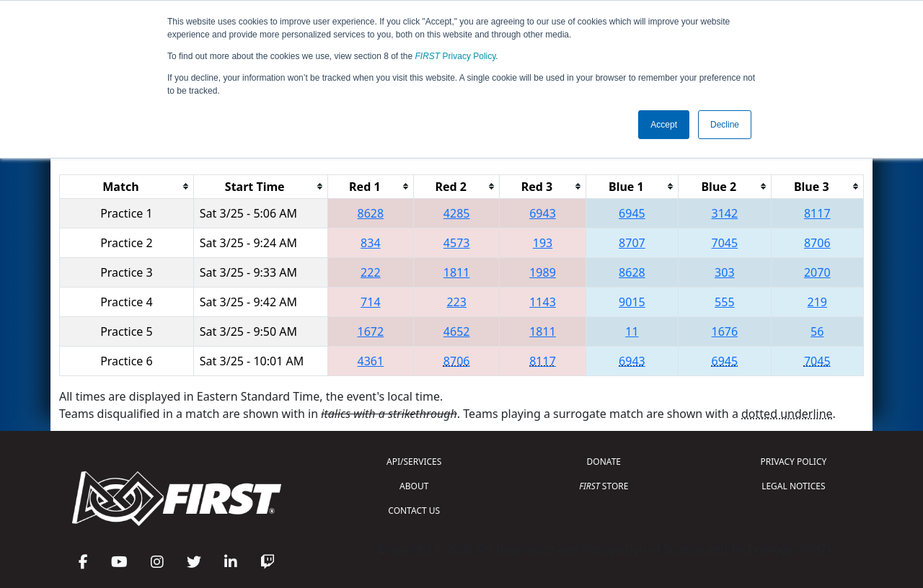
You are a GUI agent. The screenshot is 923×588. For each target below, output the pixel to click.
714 (370, 302)
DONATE (604, 462)
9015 (632, 302)
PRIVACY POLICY (793, 462)
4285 (457, 213)
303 (724, 272)
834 (370, 243)
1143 (543, 302)
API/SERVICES (414, 462)
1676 (725, 331)
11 (632, 331)
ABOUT (414, 486)
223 (456, 302)
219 (817, 302)
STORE (604, 486)
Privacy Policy (456, 56)
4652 (457, 331)
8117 (817, 213)
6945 (632, 213)
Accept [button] (664, 125)
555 (724, 302)
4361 (371, 361)
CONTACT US (414, 511)
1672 (371, 331)
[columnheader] (127, 186)
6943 (543, 213)
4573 (457, 243)
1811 (457, 272)
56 (817, 331)
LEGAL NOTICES (794, 486)
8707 (632, 243)
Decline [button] (725, 125)
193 (543, 243)
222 (370, 272)
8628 (371, 213)
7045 (725, 243)
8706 (817, 243)
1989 (543, 272)
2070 (817, 272)
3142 (725, 213)
